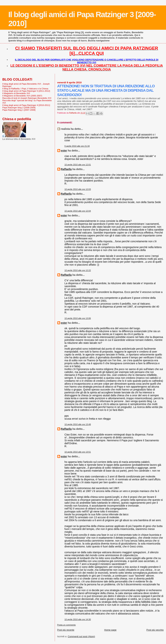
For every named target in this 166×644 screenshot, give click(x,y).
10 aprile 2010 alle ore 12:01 (78, 165)
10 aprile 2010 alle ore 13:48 (78, 424)
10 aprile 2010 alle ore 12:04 (78, 211)
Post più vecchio (155, 630)
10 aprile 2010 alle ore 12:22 (78, 270)
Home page (110, 630)
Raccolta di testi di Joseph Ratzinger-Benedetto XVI (27, 98)
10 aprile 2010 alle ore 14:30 (78, 619)
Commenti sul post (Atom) (81, 636)
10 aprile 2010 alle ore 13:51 (78, 452)
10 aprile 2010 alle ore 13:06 (78, 318)
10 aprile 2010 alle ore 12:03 (78, 189)
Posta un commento (67, 625)
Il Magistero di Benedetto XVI (16, 93)
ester (64, 151)
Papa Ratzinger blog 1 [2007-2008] (19, 110)
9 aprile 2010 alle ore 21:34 (77, 146)
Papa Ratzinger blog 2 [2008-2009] (19, 107)
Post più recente (66, 630)
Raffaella (66, 169)
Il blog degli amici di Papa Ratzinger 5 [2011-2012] (26, 91)
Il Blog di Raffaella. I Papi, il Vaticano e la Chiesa (25, 88)
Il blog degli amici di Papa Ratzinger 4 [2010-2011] (26, 105)
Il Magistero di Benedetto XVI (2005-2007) (22, 96)
